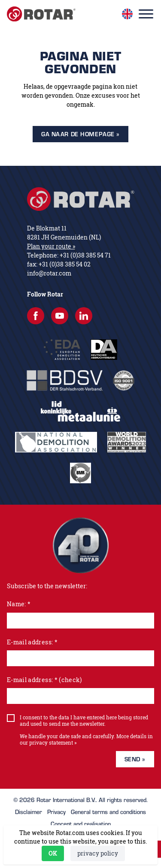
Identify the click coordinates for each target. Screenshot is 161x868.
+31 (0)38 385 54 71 (85, 255)
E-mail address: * (32, 642)
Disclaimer (29, 812)
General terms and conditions (108, 812)
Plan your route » (51, 246)
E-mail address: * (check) (44, 680)
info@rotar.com (49, 273)
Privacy (56, 812)
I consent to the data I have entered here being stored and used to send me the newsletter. (84, 721)
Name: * (19, 604)
